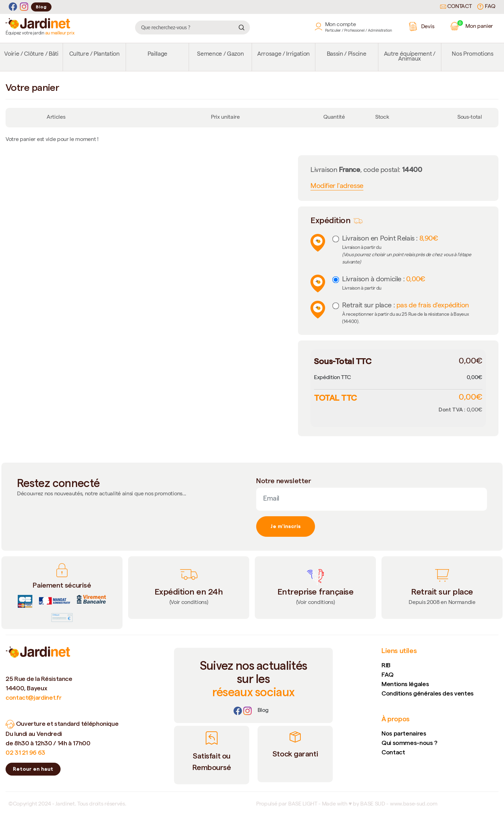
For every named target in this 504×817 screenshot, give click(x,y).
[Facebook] (13, 7)
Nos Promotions (472, 54)
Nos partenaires (404, 733)
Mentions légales (405, 684)
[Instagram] (24, 7)
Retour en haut (33, 769)
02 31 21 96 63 (25, 752)
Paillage (157, 54)
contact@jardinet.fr (33, 697)
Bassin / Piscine (347, 54)
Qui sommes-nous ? (409, 743)
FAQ (486, 7)
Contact (456, 7)
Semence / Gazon (220, 54)
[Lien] (263, 711)
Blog (41, 7)
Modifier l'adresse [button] (337, 187)
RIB (386, 665)
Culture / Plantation (94, 54)
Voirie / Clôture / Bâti (31, 54)
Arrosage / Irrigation (283, 54)
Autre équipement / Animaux (410, 57)
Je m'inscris (286, 526)
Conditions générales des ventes (428, 693)
